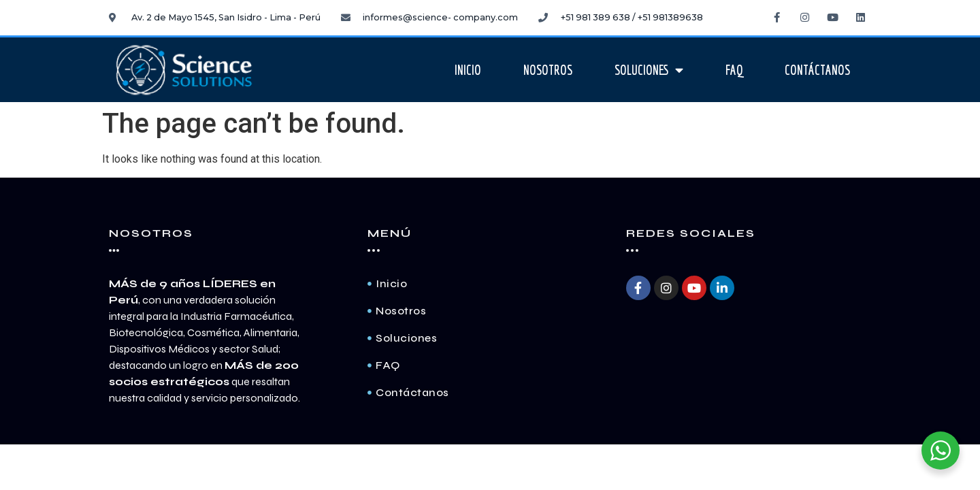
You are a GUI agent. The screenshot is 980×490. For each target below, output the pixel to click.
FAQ (734, 70)
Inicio (468, 70)
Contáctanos (817, 70)
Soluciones (649, 70)
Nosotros (548, 70)
